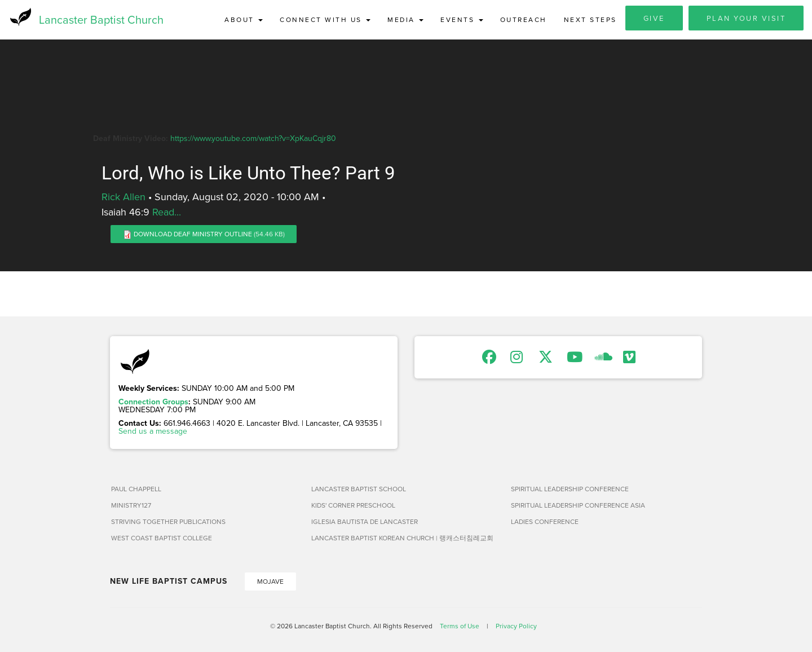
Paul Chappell (136, 489)
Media (405, 19)
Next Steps (590, 19)
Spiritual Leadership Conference (570, 489)
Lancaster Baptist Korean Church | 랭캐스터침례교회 (402, 538)
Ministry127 (131, 506)
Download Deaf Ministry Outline (193, 234)
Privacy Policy (516, 626)
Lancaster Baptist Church (101, 19)
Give (654, 18)
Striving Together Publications (168, 522)
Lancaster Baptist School (359, 489)
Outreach (524, 19)
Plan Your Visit (746, 18)
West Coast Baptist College (162, 538)
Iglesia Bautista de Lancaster (365, 522)
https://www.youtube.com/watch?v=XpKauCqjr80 (253, 138)
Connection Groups (153, 402)
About (244, 19)
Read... (167, 212)
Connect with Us (325, 19)
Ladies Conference (545, 522)
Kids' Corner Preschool (353, 506)
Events (462, 19)
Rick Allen (123, 197)
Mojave (270, 582)
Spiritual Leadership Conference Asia (578, 506)
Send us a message (153, 431)
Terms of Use (460, 626)
